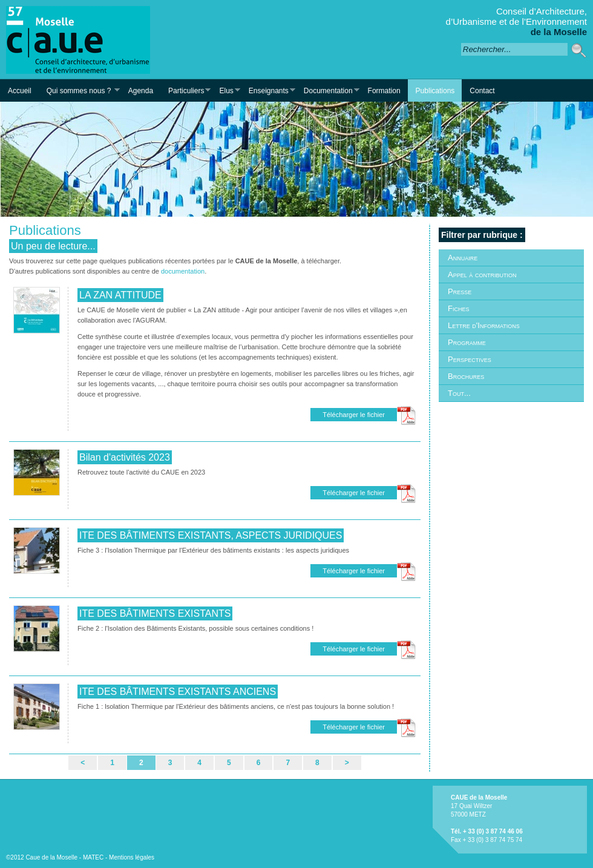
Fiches (458, 308)
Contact (482, 91)
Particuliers (185, 90)
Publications (435, 91)
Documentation (328, 90)
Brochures (466, 376)
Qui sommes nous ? (79, 90)
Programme (467, 342)
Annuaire (463, 258)
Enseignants (268, 90)
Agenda (141, 91)
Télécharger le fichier (354, 415)
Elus (225, 90)
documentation (183, 271)
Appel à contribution (482, 275)
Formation (384, 91)
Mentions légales (132, 857)
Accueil (20, 91)
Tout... (459, 393)
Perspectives (470, 359)
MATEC (93, 857)
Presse (460, 291)
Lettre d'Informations (484, 325)
